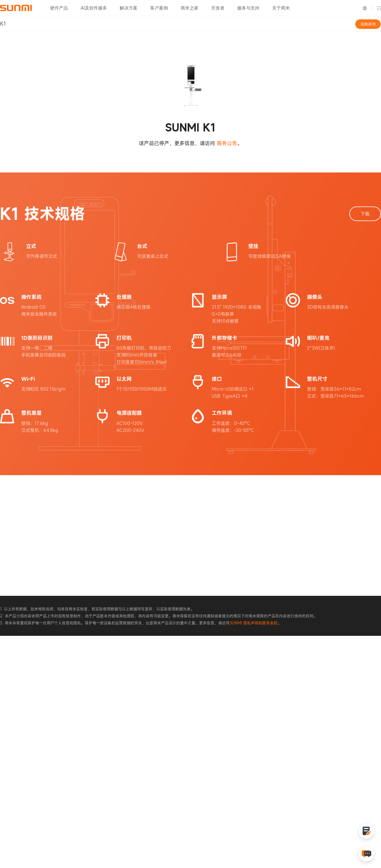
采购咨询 (368, 24)
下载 (365, 214)
